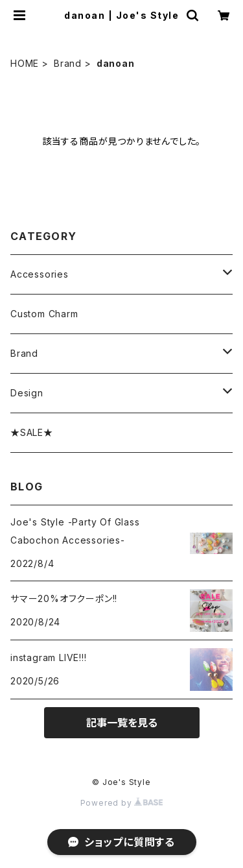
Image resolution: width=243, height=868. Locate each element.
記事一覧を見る (122, 723)
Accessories (40, 274)
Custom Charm (44, 314)
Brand (68, 63)
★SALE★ (32, 432)
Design (27, 393)
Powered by (122, 803)
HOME (25, 63)
